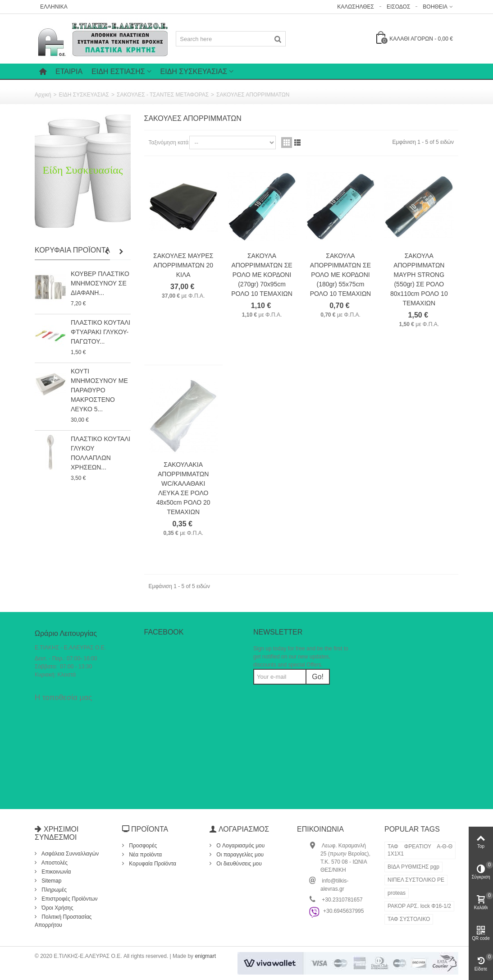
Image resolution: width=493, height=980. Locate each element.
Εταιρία (69, 71)
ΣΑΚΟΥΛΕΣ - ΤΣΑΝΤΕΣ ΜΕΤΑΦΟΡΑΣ (163, 95)
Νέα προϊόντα (145, 855)
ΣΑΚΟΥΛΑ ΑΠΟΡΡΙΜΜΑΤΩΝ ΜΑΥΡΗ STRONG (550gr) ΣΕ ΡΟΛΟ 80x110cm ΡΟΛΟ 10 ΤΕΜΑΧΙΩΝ (419, 279)
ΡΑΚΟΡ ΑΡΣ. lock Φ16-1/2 (419, 906)
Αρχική (43, 95)
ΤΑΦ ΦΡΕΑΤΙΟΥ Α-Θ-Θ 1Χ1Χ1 (420, 850)
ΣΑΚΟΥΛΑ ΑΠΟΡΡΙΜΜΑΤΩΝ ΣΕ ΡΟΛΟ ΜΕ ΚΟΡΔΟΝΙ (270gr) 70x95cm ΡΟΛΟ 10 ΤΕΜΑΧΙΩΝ (262, 275)
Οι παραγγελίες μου (239, 855)
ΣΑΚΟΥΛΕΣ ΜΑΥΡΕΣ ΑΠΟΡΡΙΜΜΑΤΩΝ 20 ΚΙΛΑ (183, 265)
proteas (397, 893)
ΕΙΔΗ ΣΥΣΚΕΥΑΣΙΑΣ (194, 71)
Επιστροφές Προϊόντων (69, 899)
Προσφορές (142, 846)
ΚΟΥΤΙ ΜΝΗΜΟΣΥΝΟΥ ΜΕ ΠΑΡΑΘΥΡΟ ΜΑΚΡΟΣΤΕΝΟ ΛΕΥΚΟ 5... (99, 390)
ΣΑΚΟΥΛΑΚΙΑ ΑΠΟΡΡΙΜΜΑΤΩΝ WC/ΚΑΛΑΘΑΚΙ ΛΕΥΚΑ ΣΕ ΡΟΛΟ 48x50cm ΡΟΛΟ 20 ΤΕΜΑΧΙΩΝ (183, 488)
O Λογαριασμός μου (240, 846)
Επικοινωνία (55, 872)
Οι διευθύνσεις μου (238, 864)
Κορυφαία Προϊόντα (72, 250)
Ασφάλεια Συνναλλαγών (69, 854)
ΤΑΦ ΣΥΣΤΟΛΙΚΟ (409, 919)
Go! (318, 677)
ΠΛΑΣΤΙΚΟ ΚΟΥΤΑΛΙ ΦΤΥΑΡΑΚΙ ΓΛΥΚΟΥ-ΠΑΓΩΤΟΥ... (100, 332)
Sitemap (51, 881)
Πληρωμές (53, 890)
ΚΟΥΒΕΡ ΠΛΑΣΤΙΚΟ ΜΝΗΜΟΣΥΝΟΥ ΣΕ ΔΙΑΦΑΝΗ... (100, 283)
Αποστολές (54, 863)
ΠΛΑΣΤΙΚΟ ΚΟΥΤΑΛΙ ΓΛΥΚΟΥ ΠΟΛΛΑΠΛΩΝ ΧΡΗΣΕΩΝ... (100, 453)
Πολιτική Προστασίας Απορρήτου (63, 921)
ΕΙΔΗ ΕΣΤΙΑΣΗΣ (118, 71)
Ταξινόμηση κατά (169, 143)
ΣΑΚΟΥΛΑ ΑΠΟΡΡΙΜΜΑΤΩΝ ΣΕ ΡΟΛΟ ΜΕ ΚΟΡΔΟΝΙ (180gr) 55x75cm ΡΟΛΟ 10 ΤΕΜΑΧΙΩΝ (341, 275)
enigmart (205, 956)
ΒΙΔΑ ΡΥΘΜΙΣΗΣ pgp (413, 867)
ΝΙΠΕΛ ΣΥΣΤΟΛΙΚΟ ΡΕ (416, 880)
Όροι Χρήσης (57, 908)
